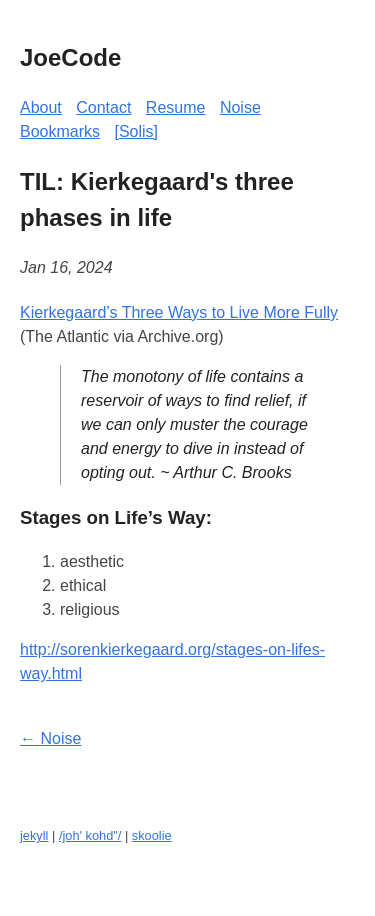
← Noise (50, 738)
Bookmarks (60, 131)
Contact (103, 107)
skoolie (152, 835)
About (41, 107)
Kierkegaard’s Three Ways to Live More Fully (179, 312)
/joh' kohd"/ (90, 835)
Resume (176, 107)
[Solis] (136, 131)
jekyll (34, 835)
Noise (240, 107)
